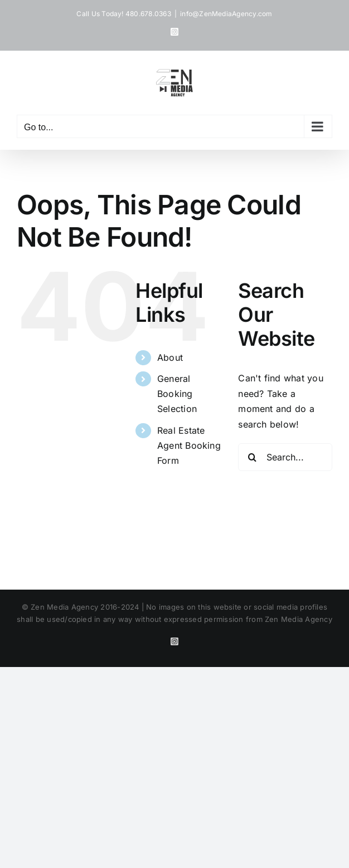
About (170, 357)
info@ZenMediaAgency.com (226, 14)
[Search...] (285, 457)
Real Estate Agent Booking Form (189, 445)
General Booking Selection (177, 394)
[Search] (252, 457)
